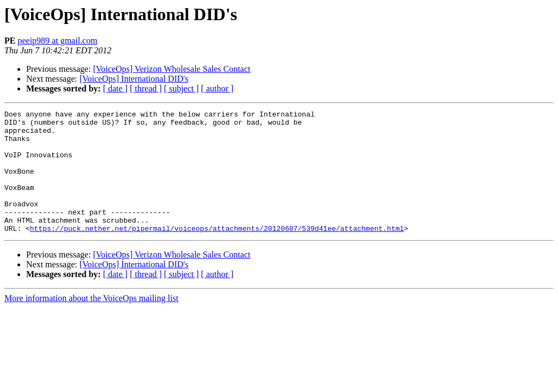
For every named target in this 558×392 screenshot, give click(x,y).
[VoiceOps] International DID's (134, 79)
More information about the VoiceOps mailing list (91, 323)
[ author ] (217, 88)
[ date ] (115, 88)
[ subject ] (181, 88)
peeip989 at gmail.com (57, 41)
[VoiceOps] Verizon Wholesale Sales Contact (172, 69)
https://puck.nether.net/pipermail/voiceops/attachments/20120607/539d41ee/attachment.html (217, 253)
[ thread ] (146, 88)
